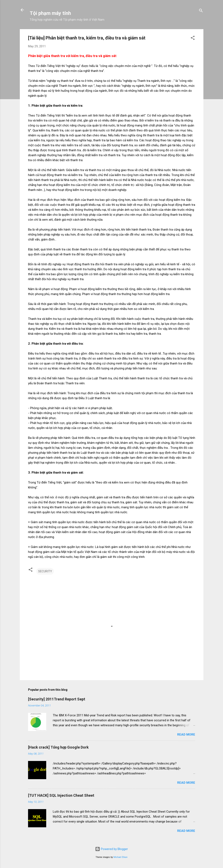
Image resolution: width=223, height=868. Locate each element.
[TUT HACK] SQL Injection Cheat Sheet (61, 795)
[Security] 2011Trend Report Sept (57, 699)
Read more (186, 735)
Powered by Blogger (111, 849)
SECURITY (45, 571)
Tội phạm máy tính (50, 13)
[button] (193, 39)
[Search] (201, 11)
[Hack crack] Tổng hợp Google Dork (58, 747)
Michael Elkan (120, 857)
